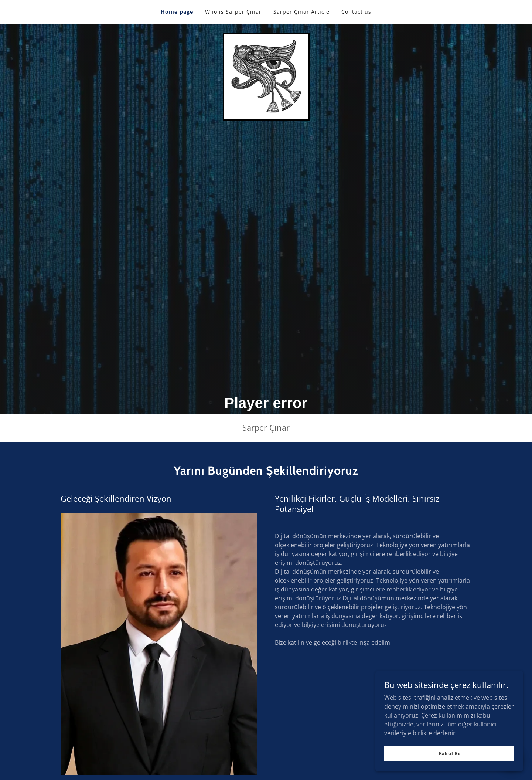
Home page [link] (177, 12)
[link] (266, 76)
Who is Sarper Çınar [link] (233, 12)
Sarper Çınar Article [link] (301, 12)
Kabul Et (449, 754)
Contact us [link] (356, 12)
